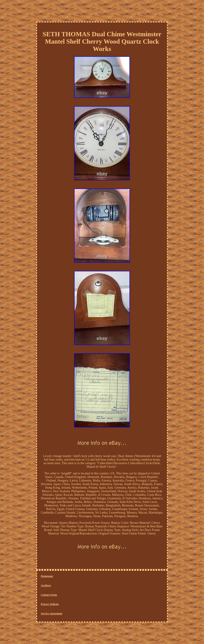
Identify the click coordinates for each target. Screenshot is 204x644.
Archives (46, 585)
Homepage (47, 576)
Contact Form (49, 595)
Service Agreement (52, 614)
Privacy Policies (50, 604)
